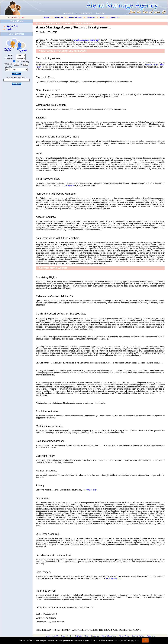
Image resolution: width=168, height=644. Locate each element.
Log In (9, 29)
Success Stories (69, 13)
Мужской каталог (86, 13)
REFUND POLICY (113, 579)
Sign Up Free (12, 26)
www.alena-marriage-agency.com (86, 40)
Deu (23, 17)
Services (91, 17)
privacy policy (68, 185)
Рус (12, 17)
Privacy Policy (152, 65)
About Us (59, 17)
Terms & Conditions (109, 636)
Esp (19, 17)
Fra (15, 17)
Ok (145, 640)
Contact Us (115, 17)
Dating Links (101, 13)
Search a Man (22, 45)
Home (47, 17)
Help (102, 17)
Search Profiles (75, 17)
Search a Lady (10, 45)
